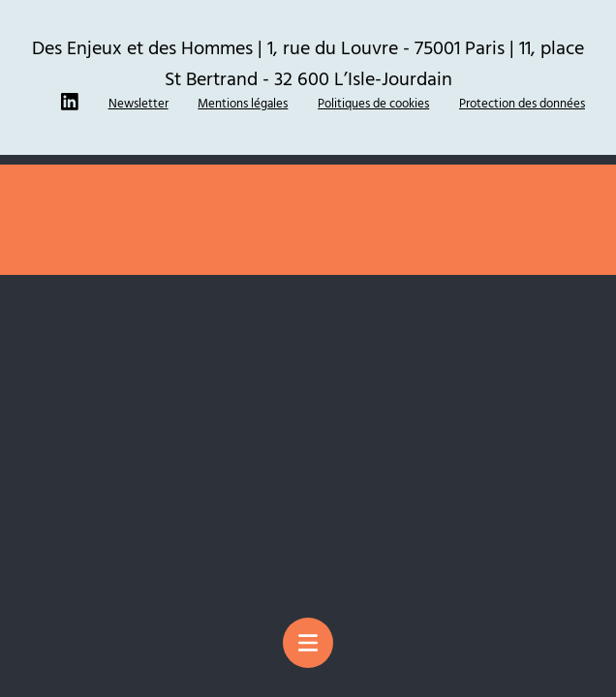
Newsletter (139, 103)
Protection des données (522, 103)
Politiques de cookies (373, 103)
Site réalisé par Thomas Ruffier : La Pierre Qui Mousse (308, 171)
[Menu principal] (308, 643)
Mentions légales (243, 103)
